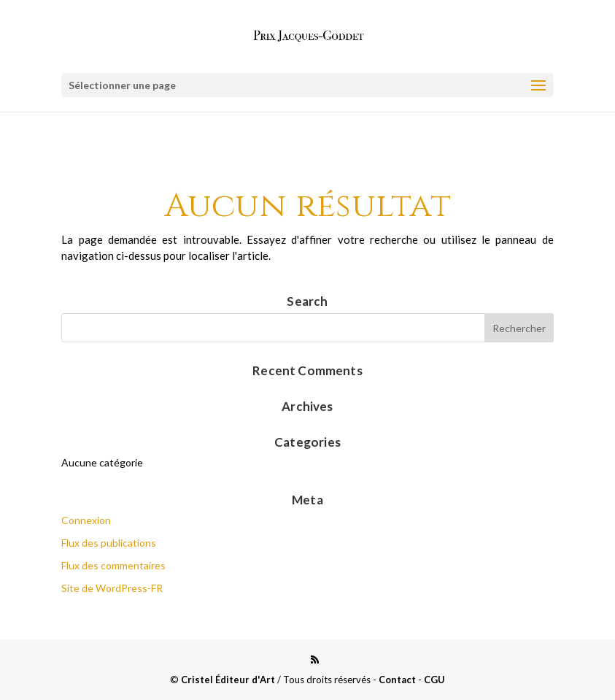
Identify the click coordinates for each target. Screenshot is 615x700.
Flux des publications (109, 543)
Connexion (86, 520)
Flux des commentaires (113, 565)
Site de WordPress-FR (112, 588)
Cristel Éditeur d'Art (228, 680)
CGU (434, 680)
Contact (397, 680)
